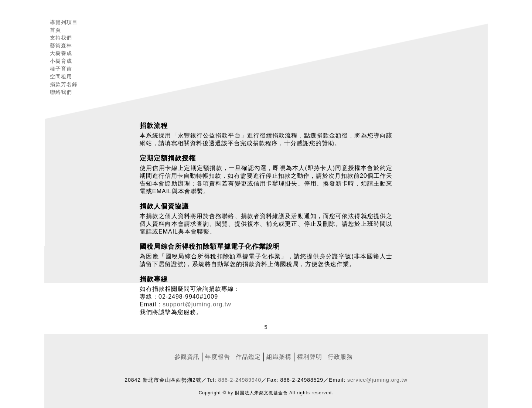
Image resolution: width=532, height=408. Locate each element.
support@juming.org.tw (197, 304)
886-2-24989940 (240, 380)
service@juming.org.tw (377, 380)
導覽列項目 (64, 22)
